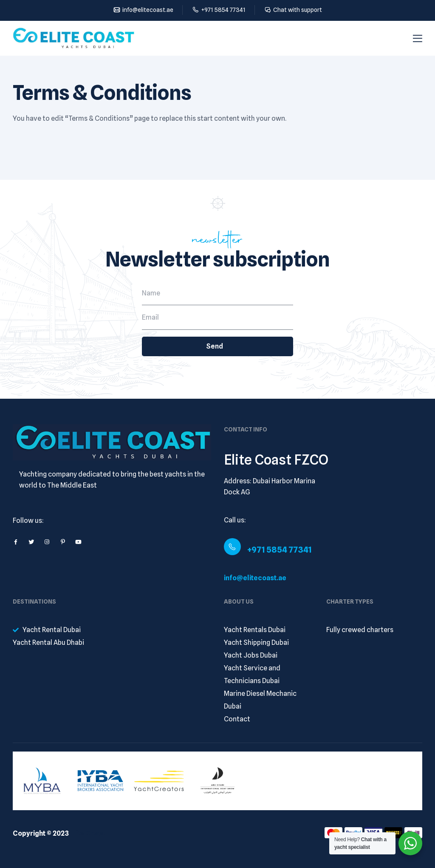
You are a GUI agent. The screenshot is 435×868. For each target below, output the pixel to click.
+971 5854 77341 (280, 550)
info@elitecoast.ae (255, 578)
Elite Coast (88, 833)
